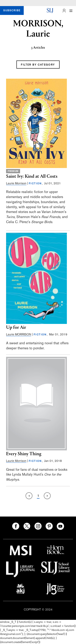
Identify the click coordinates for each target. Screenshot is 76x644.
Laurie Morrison (16, 183)
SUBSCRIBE (12, 10)
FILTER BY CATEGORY (38, 65)
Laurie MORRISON (19, 334)
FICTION (35, 184)
